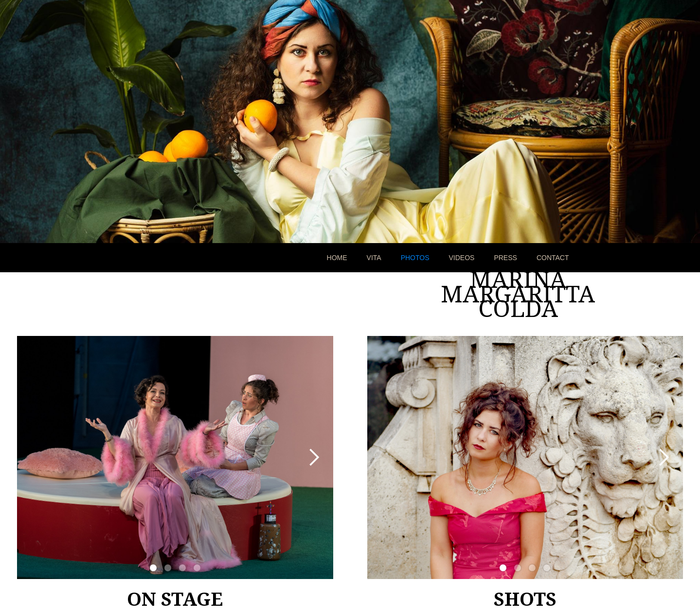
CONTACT (553, 258)
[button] (314, 457)
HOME (337, 258)
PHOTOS (415, 258)
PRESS (505, 258)
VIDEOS (462, 258)
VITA (374, 258)
